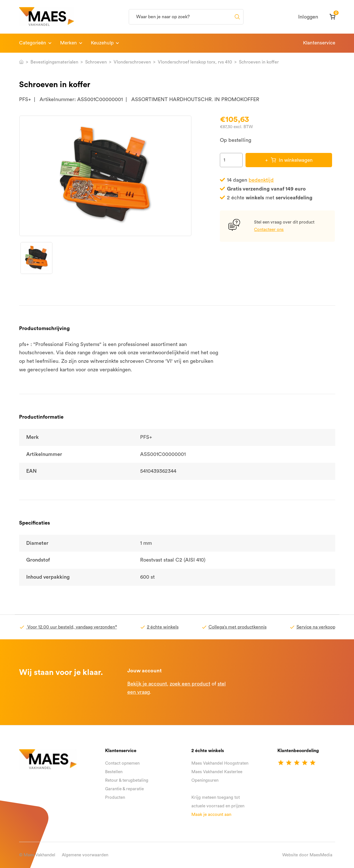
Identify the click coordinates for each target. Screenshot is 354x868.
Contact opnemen (122, 763)
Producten (115, 798)
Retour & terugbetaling (127, 780)
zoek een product (190, 684)
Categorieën (33, 43)
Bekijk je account (147, 684)
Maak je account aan (211, 815)
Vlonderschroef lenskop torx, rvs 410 (195, 62)
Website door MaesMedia (307, 855)
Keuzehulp (102, 43)
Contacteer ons (269, 230)
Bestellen (114, 772)
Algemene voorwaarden (85, 855)
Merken (68, 43)
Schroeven (96, 62)
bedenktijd (261, 180)
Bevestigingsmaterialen (54, 62)
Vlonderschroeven (132, 62)
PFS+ (25, 99)
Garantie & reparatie (124, 789)
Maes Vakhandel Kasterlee (217, 772)
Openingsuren (205, 780)
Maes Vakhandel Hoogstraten (220, 763)
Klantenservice (319, 43)
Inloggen (308, 17)
